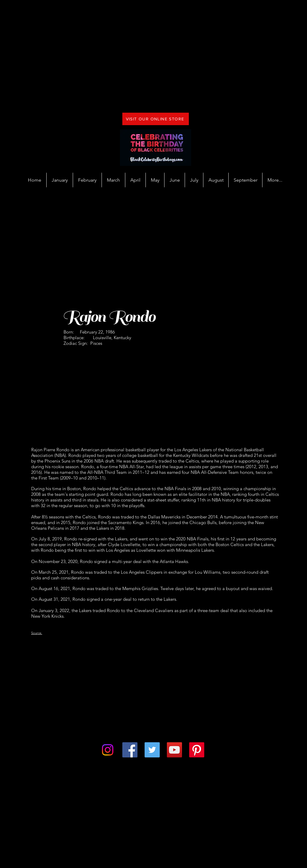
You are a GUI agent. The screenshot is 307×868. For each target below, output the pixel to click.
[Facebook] (130, 750)
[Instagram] (108, 750)
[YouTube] (174, 750)
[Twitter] (152, 750)
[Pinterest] (197, 750)
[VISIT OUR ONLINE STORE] (156, 119)
